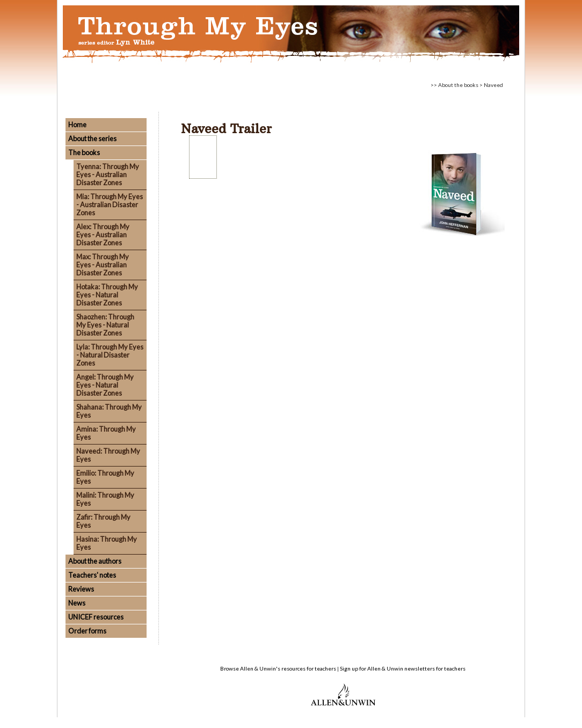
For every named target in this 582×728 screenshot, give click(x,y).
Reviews (81, 589)
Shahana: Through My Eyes (109, 411)
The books (84, 152)
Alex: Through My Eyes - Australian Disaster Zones (103, 235)
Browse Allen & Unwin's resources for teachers (278, 668)
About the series (92, 139)
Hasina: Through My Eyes (107, 543)
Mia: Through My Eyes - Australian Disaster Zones (110, 205)
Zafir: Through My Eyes (103, 521)
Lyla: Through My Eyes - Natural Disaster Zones (110, 355)
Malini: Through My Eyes (105, 499)
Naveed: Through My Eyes (108, 455)
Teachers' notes (92, 575)
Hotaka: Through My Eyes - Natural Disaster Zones (107, 295)
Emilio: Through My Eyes (105, 477)
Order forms (87, 631)
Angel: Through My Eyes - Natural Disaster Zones (105, 385)
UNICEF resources (96, 617)
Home (77, 125)
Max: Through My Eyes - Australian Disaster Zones (103, 265)
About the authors (95, 561)
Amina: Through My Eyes (106, 433)
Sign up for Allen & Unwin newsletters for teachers (403, 668)
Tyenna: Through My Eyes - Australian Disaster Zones (108, 174)
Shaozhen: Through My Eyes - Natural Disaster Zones (105, 325)
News (77, 603)
